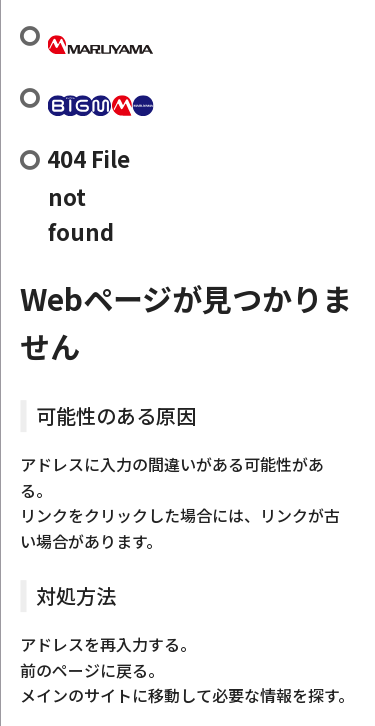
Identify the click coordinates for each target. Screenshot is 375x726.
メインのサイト (76, 695)
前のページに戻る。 (92, 670)
